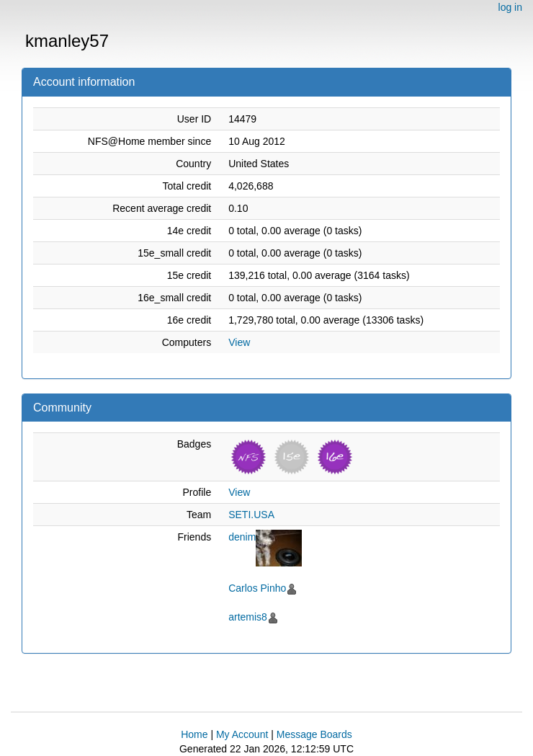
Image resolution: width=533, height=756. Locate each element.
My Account (242, 734)
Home (194, 734)
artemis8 (248, 617)
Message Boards (314, 734)
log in (510, 7)
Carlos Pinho (257, 588)
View (239, 342)
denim (242, 537)
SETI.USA (251, 515)
